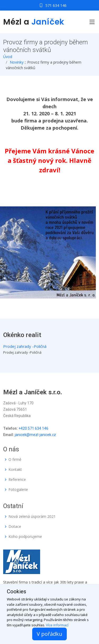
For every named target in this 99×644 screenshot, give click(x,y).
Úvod (8, 57)
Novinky (17, 62)
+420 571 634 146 (33, 428)
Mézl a (34, 22)
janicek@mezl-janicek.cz (35, 435)
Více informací (57, 625)
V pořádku (49, 634)
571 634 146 (56, 5)
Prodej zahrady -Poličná (25, 346)
